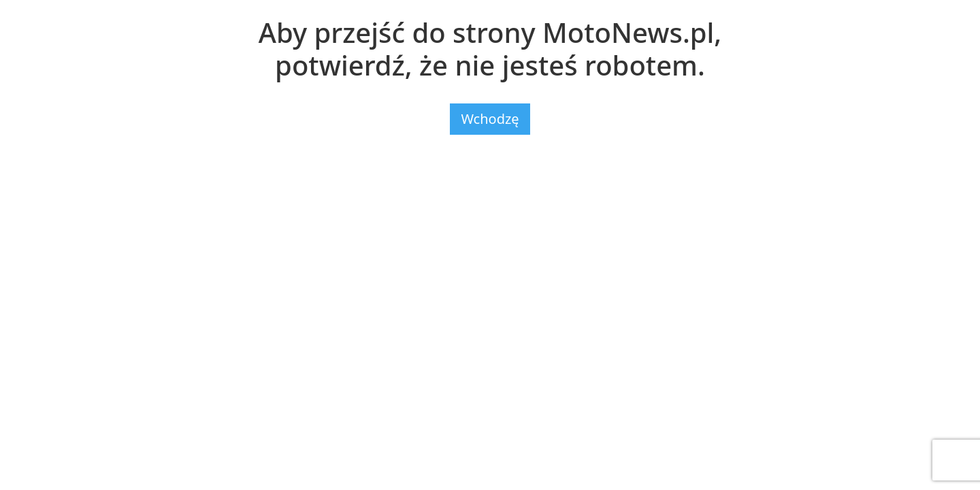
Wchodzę (490, 119)
